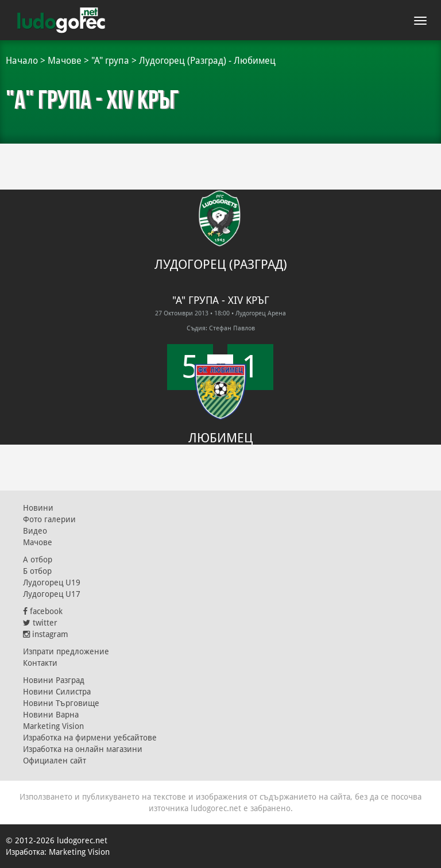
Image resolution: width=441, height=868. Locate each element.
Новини (38, 508)
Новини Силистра (57, 692)
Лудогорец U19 (52, 582)
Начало (22, 61)
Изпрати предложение (66, 651)
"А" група (110, 61)
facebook (43, 611)
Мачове (65, 61)
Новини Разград (54, 680)
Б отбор (37, 571)
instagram (46, 634)
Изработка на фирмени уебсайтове (90, 738)
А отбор (38, 560)
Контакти (40, 663)
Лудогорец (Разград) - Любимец (207, 61)
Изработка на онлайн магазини (83, 749)
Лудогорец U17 (52, 594)
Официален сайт (55, 761)
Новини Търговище (61, 703)
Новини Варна (51, 715)
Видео (35, 531)
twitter (40, 623)
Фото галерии (49, 519)
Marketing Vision (53, 726)
